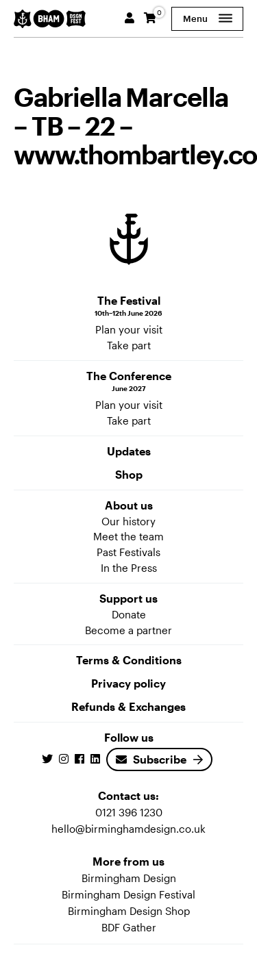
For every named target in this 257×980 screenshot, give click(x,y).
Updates (129, 451)
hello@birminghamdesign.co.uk (128, 829)
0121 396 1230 (129, 812)
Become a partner (128, 630)
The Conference (128, 381)
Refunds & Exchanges (128, 706)
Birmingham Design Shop (129, 911)
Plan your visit (129, 329)
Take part (129, 345)
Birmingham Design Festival (128, 894)
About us (129, 505)
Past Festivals (128, 552)
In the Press (129, 568)
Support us (128, 598)
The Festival (128, 306)
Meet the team (128, 536)
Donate (129, 614)
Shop (129, 474)
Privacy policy (128, 683)
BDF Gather (129, 927)
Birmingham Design (129, 878)
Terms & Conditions (129, 660)
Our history (128, 521)
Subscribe (151, 759)
